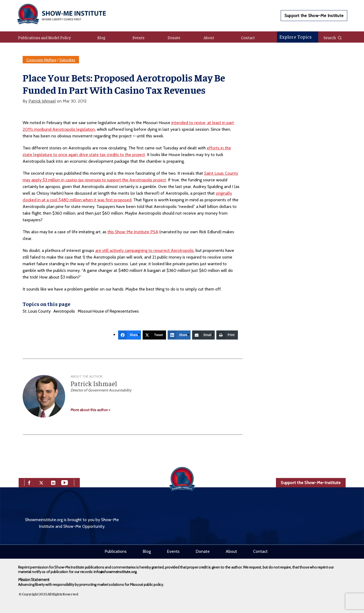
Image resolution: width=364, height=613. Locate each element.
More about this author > (90, 410)
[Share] (130, 335)
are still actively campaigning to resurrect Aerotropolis (144, 250)
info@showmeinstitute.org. (115, 572)
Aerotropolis (64, 311)
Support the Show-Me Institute (314, 16)
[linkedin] (53, 482)
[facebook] (29, 482)
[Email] (203, 335)
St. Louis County (37, 311)
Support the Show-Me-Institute (311, 483)
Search (333, 37)
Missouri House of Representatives (108, 311)
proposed (123, 200)
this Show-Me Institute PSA (133, 232)
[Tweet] (154, 335)
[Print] (227, 335)
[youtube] (65, 482)
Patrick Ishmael (42, 101)
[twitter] (41, 482)
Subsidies (67, 60)
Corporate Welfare (41, 60)
